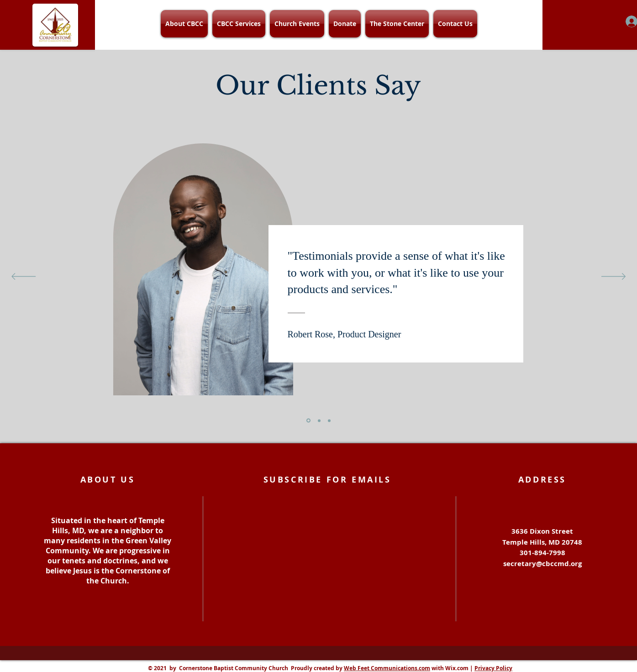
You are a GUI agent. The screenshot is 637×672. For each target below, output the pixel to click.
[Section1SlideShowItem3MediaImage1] (329, 420)
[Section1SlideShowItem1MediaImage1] (308, 421)
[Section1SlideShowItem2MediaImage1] (319, 420)
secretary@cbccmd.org (542, 564)
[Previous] (24, 277)
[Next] (613, 277)
